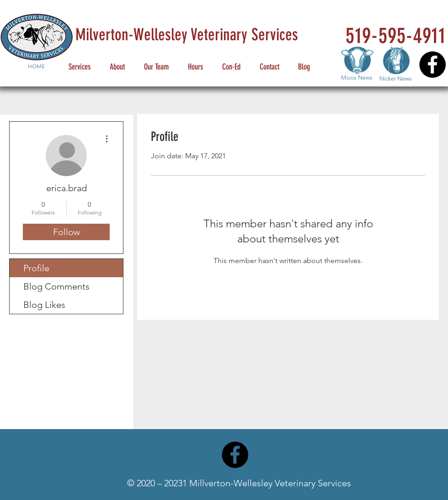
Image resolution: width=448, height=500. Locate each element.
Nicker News (396, 78)
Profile (36, 268)
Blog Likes (44, 305)
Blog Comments (56, 286)
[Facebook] (432, 65)
